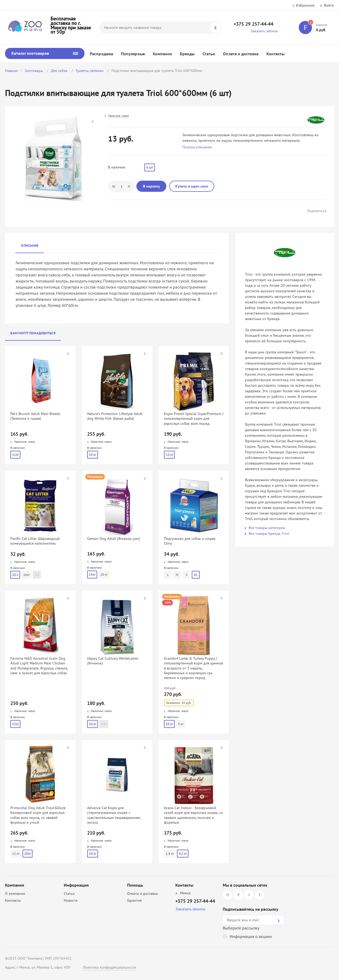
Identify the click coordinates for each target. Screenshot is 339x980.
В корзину (151, 186)
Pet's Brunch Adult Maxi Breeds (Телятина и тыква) (35, 416)
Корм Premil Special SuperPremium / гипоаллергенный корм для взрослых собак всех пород (194, 418)
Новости (71, 900)
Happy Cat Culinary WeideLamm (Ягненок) (113, 661)
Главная (11, 71)
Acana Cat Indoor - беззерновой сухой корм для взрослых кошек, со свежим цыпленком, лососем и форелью (193, 815)
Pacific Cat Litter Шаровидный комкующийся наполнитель (35, 541)
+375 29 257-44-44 (253, 24)
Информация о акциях (251, 936)
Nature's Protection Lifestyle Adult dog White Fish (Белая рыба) (115, 416)
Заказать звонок (264, 31)
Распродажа (101, 54)
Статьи (209, 54)
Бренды (187, 54)
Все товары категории (267, 528)
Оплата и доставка (241, 54)
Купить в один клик (192, 186)
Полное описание (197, 147)
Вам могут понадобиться (33, 333)
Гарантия (134, 900)
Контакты (276, 54)
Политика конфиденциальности (110, 967)
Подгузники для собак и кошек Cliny (190, 541)
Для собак (60, 71)
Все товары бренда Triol (269, 534)
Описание (30, 246)
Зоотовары (34, 71)
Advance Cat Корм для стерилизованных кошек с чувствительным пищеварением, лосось (114, 815)
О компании (15, 894)
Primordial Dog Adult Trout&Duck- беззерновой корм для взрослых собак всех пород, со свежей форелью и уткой (38, 815)
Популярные (133, 54)
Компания (162, 54)
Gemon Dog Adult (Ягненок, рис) (114, 539)
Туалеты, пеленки (90, 71)
